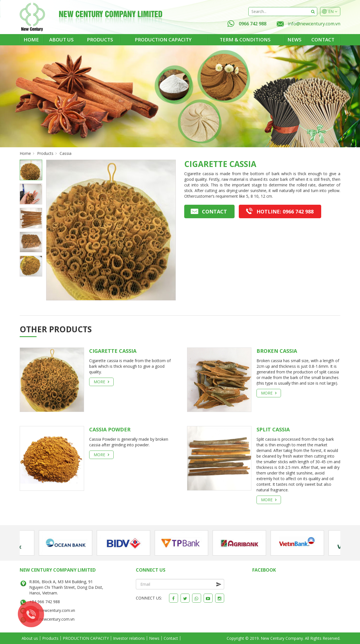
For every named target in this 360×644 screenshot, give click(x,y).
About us (61, 40)
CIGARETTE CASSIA (113, 351)
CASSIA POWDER (110, 429)
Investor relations (129, 638)
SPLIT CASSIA (273, 429)
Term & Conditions (245, 40)
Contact (323, 40)
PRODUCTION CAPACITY (163, 40)
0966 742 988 (247, 24)
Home (31, 40)
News (294, 40)
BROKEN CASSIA (277, 351)
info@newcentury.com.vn (314, 24)
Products (100, 40)
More (101, 382)
